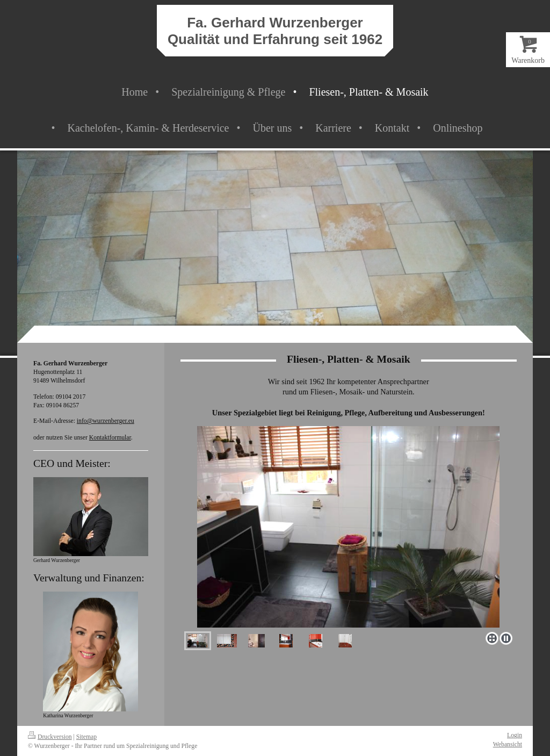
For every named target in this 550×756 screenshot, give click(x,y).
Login (515, 735)
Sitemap (86, 737)
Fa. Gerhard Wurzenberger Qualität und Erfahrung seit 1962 (275, 31)
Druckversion (50, 737)
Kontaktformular (110, 438)
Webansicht (508, 744)
